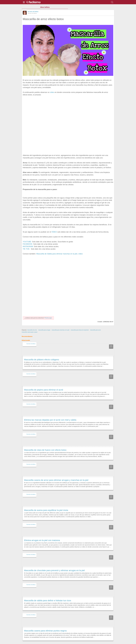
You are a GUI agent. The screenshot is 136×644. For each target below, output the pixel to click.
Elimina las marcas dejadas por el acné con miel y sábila (50, 414)
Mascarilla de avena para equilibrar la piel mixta (46, 505)
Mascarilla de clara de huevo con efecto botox (45, 445)
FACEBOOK (28, 244)
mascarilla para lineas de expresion (80, 325)
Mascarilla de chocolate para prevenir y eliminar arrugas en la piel (54, 565)
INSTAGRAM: (28, 246)
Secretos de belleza (33, 12)
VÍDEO (54, 232)
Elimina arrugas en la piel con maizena (42, 535)
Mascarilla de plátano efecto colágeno (42, 354)
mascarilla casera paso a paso (30, 327)
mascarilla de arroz (32, 325)
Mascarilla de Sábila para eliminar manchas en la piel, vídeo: (59, 254)
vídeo (52, 92)
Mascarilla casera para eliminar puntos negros (45, 625)
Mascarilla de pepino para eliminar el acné (44, 384)
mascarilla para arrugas (44, 325)
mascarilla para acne (95, 325)
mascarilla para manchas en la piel (60, 325)
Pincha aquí (48, 313)
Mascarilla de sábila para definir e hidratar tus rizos (48, 595)
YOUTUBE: (27, 242)
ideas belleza (45, 7)
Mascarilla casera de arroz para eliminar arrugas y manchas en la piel (56, 475)
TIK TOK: (27, 249)
